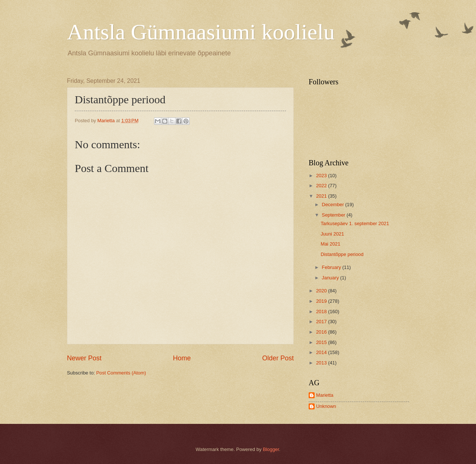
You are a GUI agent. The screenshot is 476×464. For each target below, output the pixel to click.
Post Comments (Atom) (121, 373)
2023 (322, 176)
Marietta (325, 395)
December (333, 205)
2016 (322, 332)
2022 (322, 186)
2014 (322, 352)
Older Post (278, 358)
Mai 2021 (330, 244)
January (331, 278)
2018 (322, 312)
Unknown (326, 406)
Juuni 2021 (332, 234)
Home (182, 358)
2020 (322, 291)
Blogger (271, 449)
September (334, 215)
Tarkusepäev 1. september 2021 (355, 223)
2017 (322, 322)
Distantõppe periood (342, 254)
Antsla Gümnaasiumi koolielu (201, 32)
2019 (322, 301)
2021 (322, 196)
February (332, 267)
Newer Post (84, 358)
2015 (322, 342)
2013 (322, 363)
